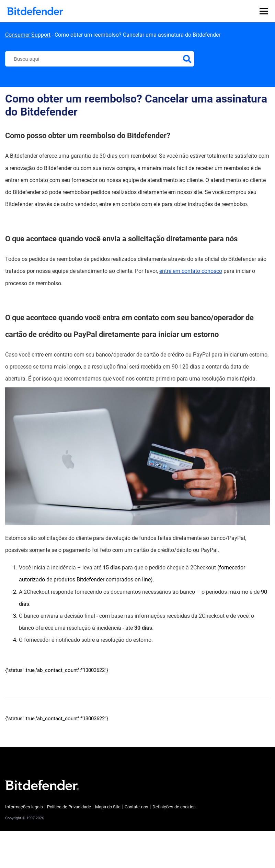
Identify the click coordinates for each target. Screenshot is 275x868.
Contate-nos (136, 807)
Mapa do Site (108, 807)
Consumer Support (28, 35)
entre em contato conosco (191, 271)
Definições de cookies (174, 807)
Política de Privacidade (69, 807)
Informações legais (24, 807)
